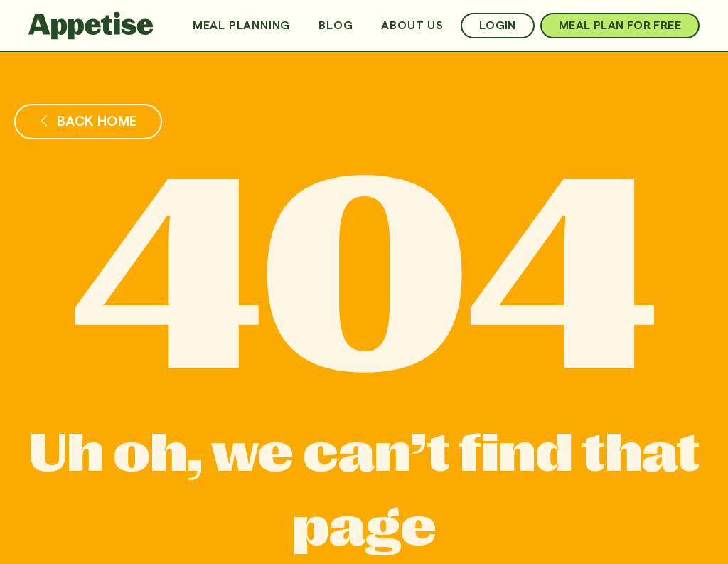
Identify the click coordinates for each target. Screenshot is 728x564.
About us (412, 26)
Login (498, 26)
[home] (91, 26)
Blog (336, 26)
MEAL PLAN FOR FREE (620, 26)
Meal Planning (241, 26)
